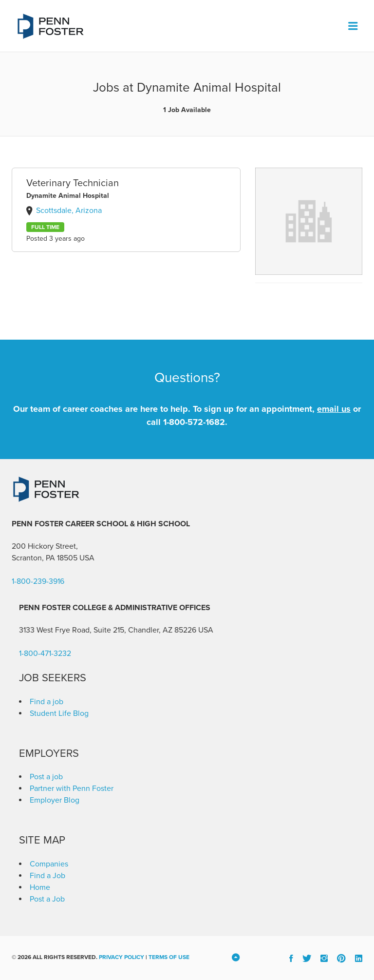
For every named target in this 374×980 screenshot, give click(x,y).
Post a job (46, 777)
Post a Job (47, 899)
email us (334, 409)
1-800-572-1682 (194, 422)
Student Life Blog (59, 713)
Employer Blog (55, 800)
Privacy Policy (122, 957)
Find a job (47, 702)
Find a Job (47, 876)
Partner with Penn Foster (72, 788)
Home (40, 887)
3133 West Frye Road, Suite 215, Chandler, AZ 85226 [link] (108, 630)
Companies (49, 864)
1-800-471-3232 (45, 653)
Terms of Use (169, 957)
